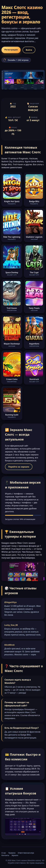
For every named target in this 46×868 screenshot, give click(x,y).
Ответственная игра (26, 853)
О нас (4, 853)
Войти (29, 50)
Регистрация (11, 50)
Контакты (5, 855)
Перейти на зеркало (19, 467)
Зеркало (15, 855)
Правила (12, 853)
